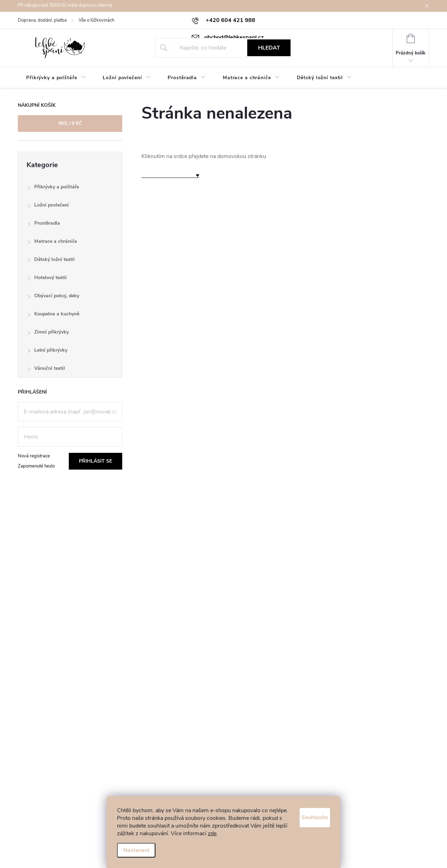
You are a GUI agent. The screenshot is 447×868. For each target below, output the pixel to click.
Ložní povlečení (48, 207)
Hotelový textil (47, 279)
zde (146, 833)
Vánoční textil (46, 370)
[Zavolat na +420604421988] (223, 20)
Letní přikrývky (47, 352)
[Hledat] (224, 48)
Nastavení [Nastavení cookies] (136, 850)
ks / (70, 123)
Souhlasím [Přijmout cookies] (308, 808)
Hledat (269, 48)
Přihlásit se (96, 461)
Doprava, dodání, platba (42, 20)
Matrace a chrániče (52, 243)
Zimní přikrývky (48, 334)
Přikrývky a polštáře (53, 189)
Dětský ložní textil (51, 261)
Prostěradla (44, 225)
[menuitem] (56, 78)
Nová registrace (34, 456)
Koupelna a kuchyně (53, 316)
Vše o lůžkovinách (96, 20)
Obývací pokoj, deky (53, 297)
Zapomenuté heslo (36, 466)
